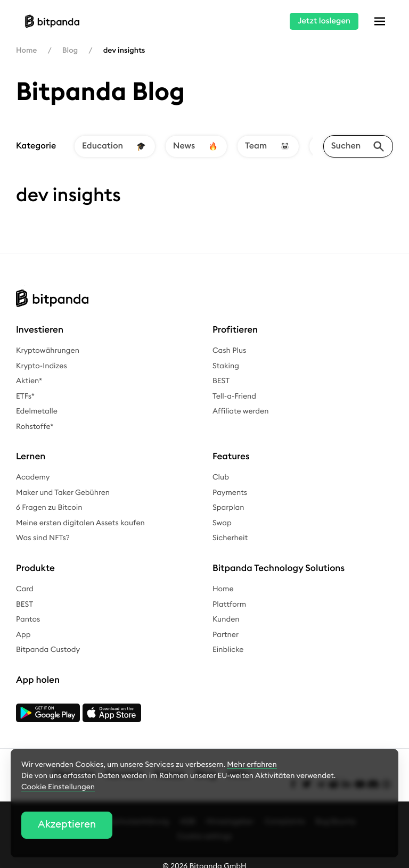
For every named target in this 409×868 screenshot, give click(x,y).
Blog (70, 51)
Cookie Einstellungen (58, 787)
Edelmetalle (37, 411)
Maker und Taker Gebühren (63, 493)
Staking (226, 366)
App (23, 635)
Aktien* (29, 381)
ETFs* (25, 396)
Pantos (28, 619)
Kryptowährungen (48, 351)
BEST (221, 381)
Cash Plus (229, 351)
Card (25, 589)
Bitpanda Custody (48, 650)
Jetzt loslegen (324, 21)
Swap (222, 523)
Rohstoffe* (35, 427)
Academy (33, 477)
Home (26, 51)
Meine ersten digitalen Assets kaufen (80, 523)
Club (221, 477)
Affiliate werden (241, 411)
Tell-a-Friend (234, 396)
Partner (226, 635)
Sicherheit (230, 538)
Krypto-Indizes (42, 366)
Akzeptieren (67, 825)
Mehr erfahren (252, 765)
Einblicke (228, 650)
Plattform (229, 605)
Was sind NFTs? (43, 538)
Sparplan (228, 508)
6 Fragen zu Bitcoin (49, 508)
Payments (230, 493)
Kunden (226, 619)
